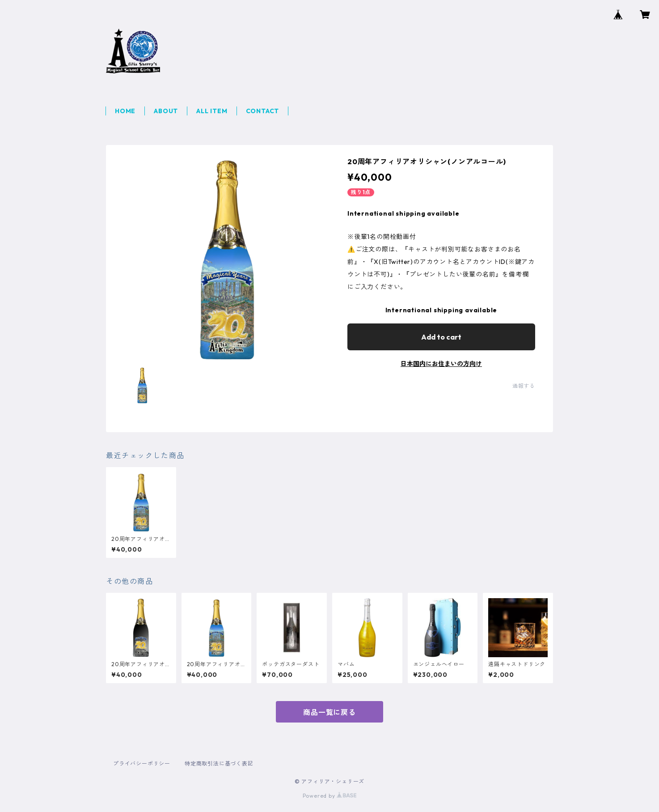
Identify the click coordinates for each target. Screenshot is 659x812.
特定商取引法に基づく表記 (219, 763)
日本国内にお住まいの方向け (441, 364)
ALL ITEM (212, 111)
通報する (524, 386)
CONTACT (263, 111)
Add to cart (441, 337)
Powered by (330, 796)
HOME (125, 111)
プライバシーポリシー (142, 763)
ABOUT (166, 111)
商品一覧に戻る (329, 712)
